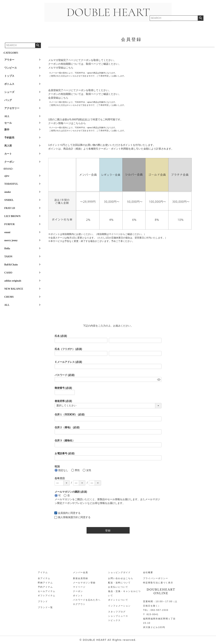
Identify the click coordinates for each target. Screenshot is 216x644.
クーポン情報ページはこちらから (67, 123)
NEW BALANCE (14, 289)
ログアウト (79, 604)
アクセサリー (12, 108)
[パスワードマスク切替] (159, 379)
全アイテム (44, 578)
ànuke (8, 192)
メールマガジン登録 (84, 583)
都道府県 (63, 401)
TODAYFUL (11, 184)
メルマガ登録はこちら (61, 68)
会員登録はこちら (58, 98)
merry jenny (11, 240)
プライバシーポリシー (156, 578)
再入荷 (8, 146)
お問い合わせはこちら (121, 578)
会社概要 (148, 572)
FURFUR (10, 224)
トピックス (114, 620)
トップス (9, 76)
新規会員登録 (80, 578)
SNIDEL (9, 200)
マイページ (79, 587)
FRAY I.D (10, 208)
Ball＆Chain (11, 265)
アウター (9, 60)
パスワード (65, 375)
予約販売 (9, 138)
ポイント (78, 596)
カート (8, 154)
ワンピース (11, 68)
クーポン (9, 162)
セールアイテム (47, 591)
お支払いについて (118, 587)
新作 (7, 130)
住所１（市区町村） (70, 414)
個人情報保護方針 (68, 517)
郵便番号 (63, 388)
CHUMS (9, 297)
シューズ (9, 92)
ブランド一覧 (45, 607)
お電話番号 (65, 453)
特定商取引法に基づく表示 (158, 583)
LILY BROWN (12, 216)
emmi (7, 232)
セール (8, 123)
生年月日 (60, 478)
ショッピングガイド (119, 572)
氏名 (61, 336)
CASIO (8, 273)
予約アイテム (45, 587)
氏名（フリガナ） (68, 349)
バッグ (8, 100)
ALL (7, 116)
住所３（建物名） (65, 440)
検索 (38, 45)
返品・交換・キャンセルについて (124, 593)
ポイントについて (118, 600)
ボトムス (9, 84)
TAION (8, 257)
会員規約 (63, 513)
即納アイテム (45, 583)
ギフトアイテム (47, 596)
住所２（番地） (67, 427)
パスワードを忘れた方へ (87, 600)
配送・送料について (119, 583)
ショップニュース (118, 616)
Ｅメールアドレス (68, 362)
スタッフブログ (117, 612)
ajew (7, 176)
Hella (7, 248)
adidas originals (13, 281)
